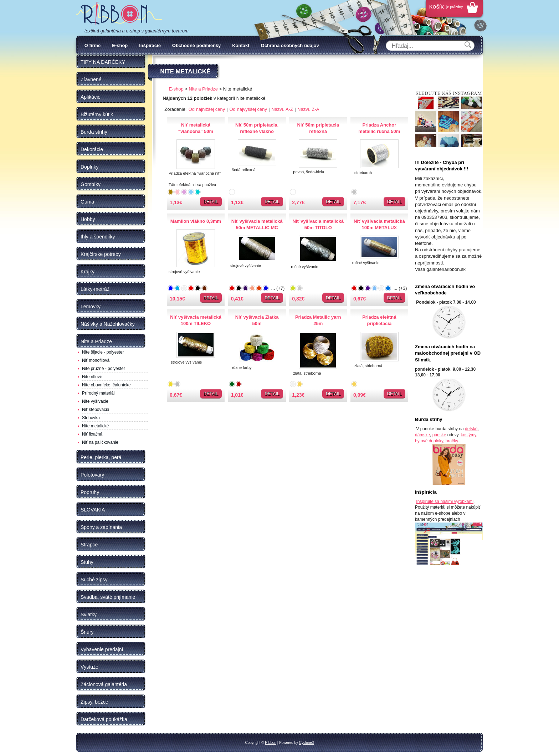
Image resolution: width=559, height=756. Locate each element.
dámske (422, 435)
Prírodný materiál (98, 393)
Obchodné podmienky (197, 45)
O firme (93, 45)
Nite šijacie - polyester (103, 352)
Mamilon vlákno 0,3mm (196, 221)
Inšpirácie (150, 45)
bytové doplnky (429, 441)
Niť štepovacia (96, 410)
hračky (452, 441)
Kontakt (241, 45)
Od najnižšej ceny (207, 109)
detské (471, 429)
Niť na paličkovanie (100, 442)
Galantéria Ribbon (119, 14)
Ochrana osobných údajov (290, 45)
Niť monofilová (96, 360)
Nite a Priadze (203, 89)
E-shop (120, 45)
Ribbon (271, 743)
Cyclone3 (307, 743)
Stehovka (91, 418)
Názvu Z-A (308, 109)
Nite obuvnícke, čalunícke (106, 385)
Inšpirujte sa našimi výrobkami (445, 502)
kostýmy (469, 435)
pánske (439, 435)
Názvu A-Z (283, 109)
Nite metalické (95, 426)
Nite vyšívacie (95, 401)
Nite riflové (92, 377)
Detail (211, 202)
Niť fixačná (92, 434)
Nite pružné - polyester (104, 369)
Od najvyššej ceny (249, 109)
